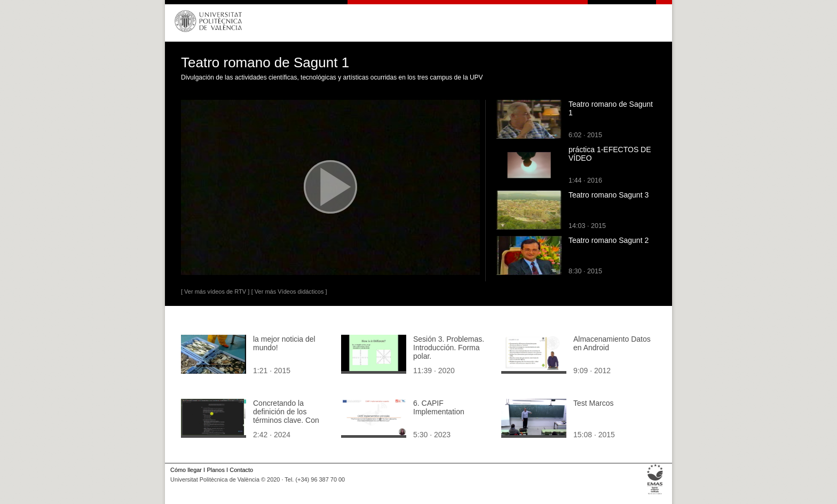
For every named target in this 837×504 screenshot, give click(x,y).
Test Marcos (593, 403)
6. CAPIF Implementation (439, 407)
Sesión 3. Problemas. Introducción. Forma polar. (449, 348)
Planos (215, 470)
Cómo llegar (186, 470)
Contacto (241, 470)
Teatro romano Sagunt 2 (609, 240)
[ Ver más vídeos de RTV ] (215, 292)
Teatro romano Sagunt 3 (609, 195)
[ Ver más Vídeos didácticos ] (289, 292)
